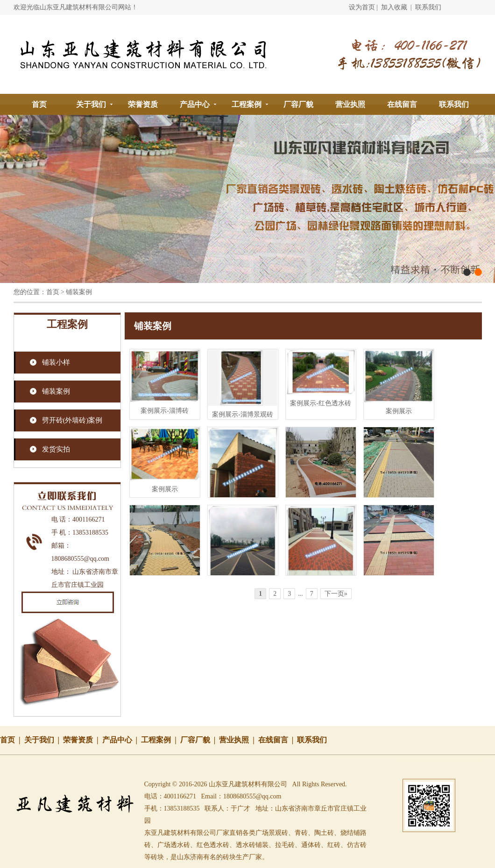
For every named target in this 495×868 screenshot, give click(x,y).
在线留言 (402, 104)
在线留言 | (278, 740)
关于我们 (91, 104)
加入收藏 (394, 7)
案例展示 (399, 411)
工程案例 (247, 104)
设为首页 (362, 7)
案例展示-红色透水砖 (321, 403)
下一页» (336, 594)
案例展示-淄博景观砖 (243, 414)
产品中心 (195, 104)
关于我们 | (44, 740)
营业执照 (350, 104)
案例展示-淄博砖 (165, 411)
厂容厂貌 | (200, 740)
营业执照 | (239, 740)
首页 (39, 104)
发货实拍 (56, 449)
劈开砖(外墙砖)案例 (72, 420)
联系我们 (428, 7)
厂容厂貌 (298, 104)
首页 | (12, 740)
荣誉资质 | (83, 740)
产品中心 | (122, 740)
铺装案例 (56, 391)
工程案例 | (161, 740)
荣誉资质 (143, 104)
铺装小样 (56, 362)
